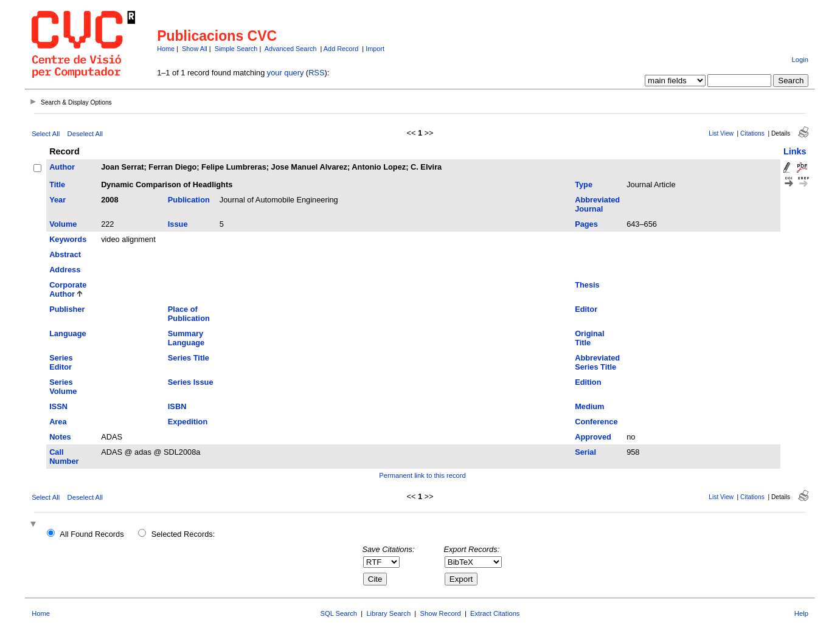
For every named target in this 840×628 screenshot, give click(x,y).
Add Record (341, 49)
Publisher (67, 309)
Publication (189, 200)
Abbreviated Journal (597, 204)
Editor (586, 309)
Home (166, 49)
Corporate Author (68, 289)
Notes (60, 437)
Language (68, 333)
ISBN (177, 406)
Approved (593, 437)
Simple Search (236, 49)
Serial (585, 452)
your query (285, 73)
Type (584, 185)
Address (65, 270)
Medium (589, 406)
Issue (178, 224)
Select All (46, 134)
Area (58, 422)
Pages (586, 224)
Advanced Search (291, 49)
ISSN (58, 406)
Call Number (64, 457)
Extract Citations (495, 613)
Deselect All (85, 134)
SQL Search (339, 613)
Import (375, 49)
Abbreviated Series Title (597, 362)
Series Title (189, 358)
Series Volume (63, 387)
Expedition (188, 422)
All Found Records (92, 534)
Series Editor (61, 362)
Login (800, 60)
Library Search (388, 613)
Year (57, 200)
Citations (752, 133)
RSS (316, 73)
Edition (588, 382)
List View (721, 133)
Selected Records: (183, 534)
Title (57, 185)
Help (801, 613)
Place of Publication (189, 314)
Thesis (587, 285)
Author (62, 167)
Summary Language (186, 338)
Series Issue (191, 382)
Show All (195, 49)
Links (795, 151)
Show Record (441, 613)
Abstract (65, 254)
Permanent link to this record (422, 475)
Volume (63, 224)
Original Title (589, 338)
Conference (596, 422)
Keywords (68, 239)
